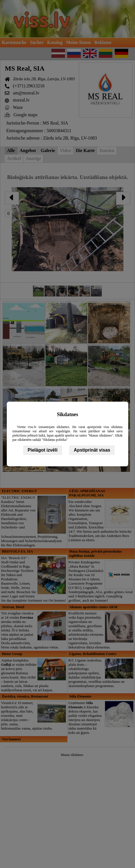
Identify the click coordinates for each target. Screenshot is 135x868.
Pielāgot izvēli (43, 450)
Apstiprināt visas (92, 450)
